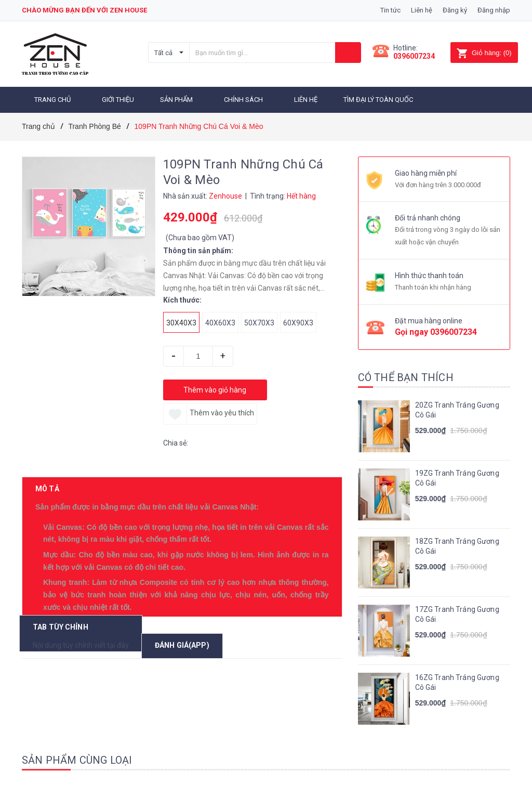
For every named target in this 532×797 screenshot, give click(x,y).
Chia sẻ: (176, 441)
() (484, 53)
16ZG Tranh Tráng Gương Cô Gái (457, 681)
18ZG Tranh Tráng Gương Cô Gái (457, 545)
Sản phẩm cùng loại (77, 759)
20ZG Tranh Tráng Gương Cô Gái (457, 409)
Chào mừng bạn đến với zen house (84, 10)
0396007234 (414, 56)
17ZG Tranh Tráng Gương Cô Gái (457, 613)
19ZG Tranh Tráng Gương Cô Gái (457, 477)
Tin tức (390, 10)
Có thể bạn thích (406, 376)
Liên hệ (422, 10)
